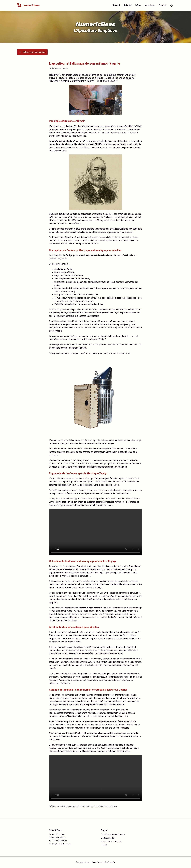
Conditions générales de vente (113, 834)
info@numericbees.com (62, 844)
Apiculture (150, 5)
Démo (138, 5)
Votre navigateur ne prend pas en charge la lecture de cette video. (95, 532)
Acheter (127, 5)
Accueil (116, 5)
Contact (162, 5)
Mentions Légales (108, 838)
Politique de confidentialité (111, 841)
